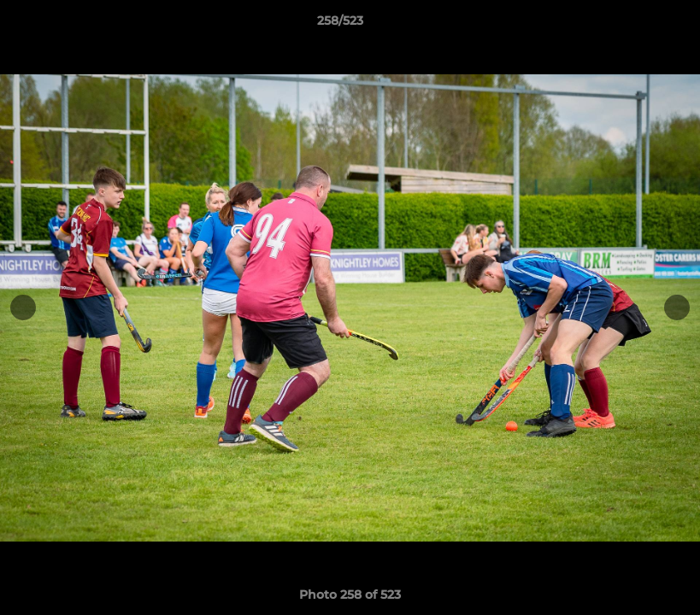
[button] (628, 25)
